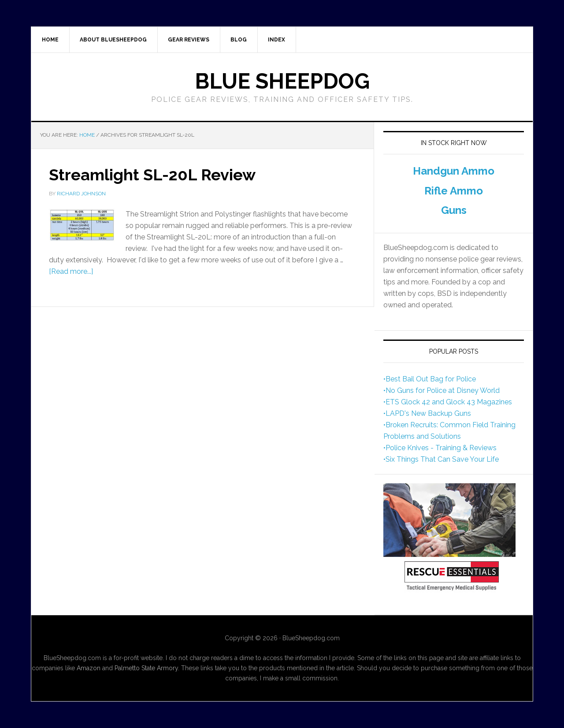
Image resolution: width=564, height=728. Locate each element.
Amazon (89, 668)
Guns (454, 210)
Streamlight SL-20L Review (152, 175)
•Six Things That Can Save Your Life (441, 459)
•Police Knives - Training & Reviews (440, 448)
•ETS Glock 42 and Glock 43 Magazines (448, 402)
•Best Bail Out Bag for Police (430, 379)
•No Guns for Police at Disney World (442, 390)
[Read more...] (71, 271)
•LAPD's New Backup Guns (427, 413)
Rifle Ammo (454, 191)
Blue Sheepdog (282, 81)
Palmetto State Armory (146, 668)
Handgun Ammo (454, 171)
